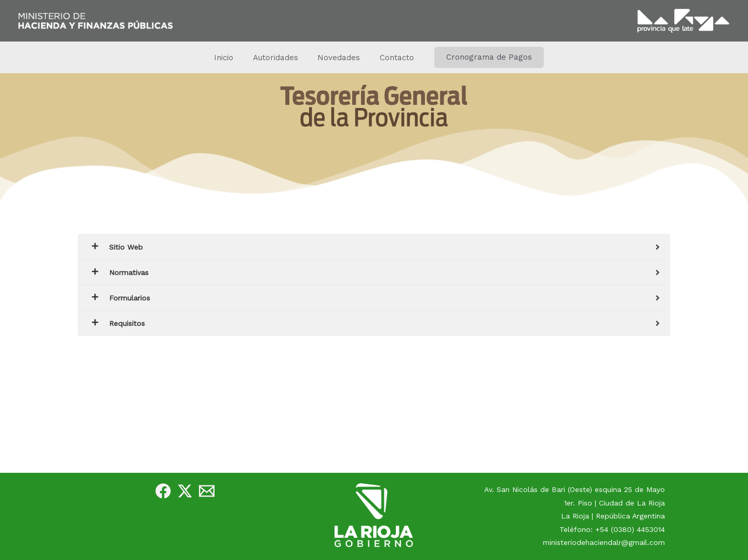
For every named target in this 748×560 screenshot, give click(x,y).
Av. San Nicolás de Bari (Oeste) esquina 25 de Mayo (575, 489)
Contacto (391, 58)
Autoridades (278, 58)
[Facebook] (163, 491)
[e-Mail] (207, 491)
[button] (481, 57)
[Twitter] (185, 491)
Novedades (337, 58)
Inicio (230, 58)
